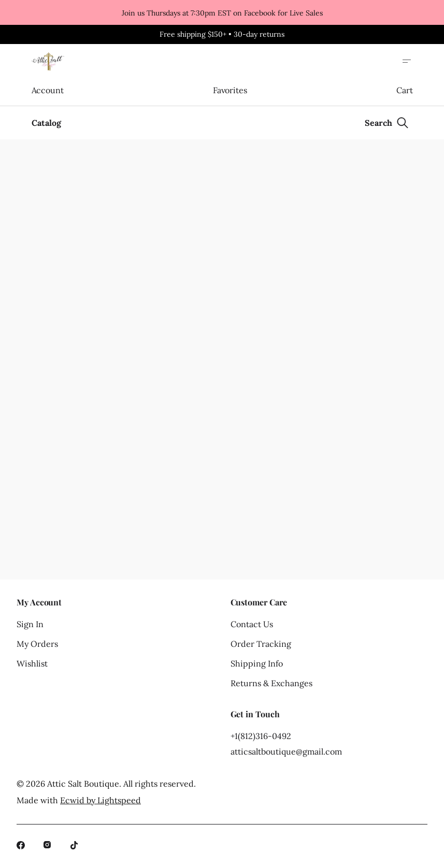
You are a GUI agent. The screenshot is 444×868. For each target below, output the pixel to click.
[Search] (387, 123)
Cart (405, 90)
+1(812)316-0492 (261, 736)
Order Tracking (261, 644)
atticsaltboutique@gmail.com (286, 751)
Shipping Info (257, 663)
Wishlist (32, 663)
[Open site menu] (407, 61)
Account (48, 90)
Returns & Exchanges (271, 683)
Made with (79, 800)
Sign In (30, 624)
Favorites (230, 90)
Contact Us (252, 624)
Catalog (46, 123)
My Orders (37, 644)
